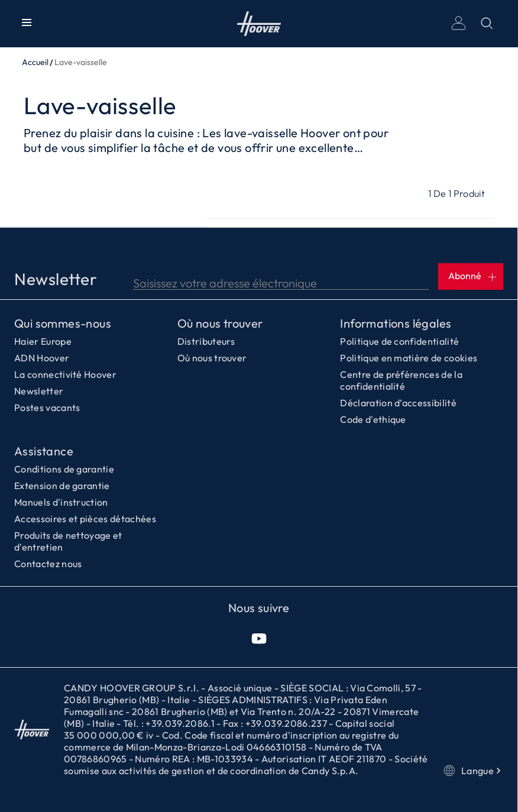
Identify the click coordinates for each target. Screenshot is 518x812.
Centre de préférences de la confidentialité (401, 380)
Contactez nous (48, 564)
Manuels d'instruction (61, 502)
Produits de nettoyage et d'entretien (68, 541)
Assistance (44, 451)
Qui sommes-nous (63, 323)
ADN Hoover (42, 358)
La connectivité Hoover (65, 374)
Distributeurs (206, 341)
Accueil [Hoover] (259, 24)
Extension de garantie (62, 486)
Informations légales (396, 323)
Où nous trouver (220, 323)
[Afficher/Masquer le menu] (27, 24)
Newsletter (39, 391)
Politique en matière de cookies (409, 358)
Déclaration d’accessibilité (398, 403)
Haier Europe (43, 341)
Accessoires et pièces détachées (85, 519)
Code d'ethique (373, 419)
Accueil (35, 62)
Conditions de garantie (64, 469)
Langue (473, 771)
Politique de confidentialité (399, 341)
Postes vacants (47, 407)
